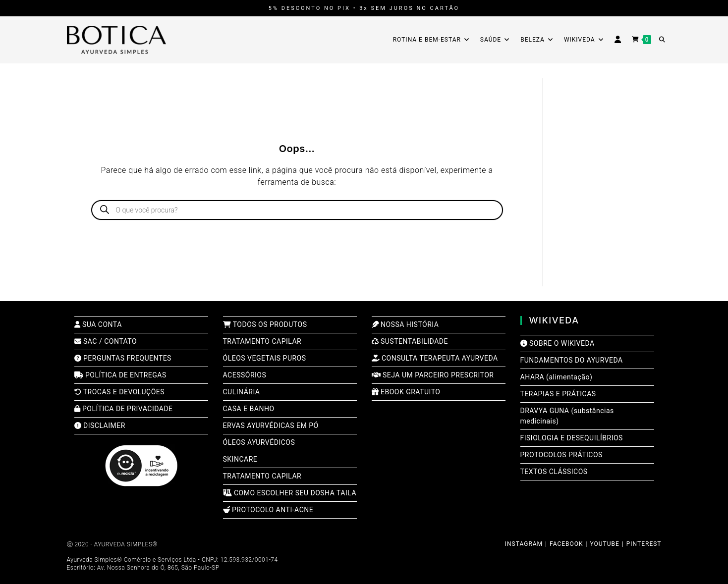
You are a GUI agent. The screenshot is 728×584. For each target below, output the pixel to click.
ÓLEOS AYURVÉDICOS (259, 442)
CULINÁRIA (242, 392)
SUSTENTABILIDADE (410, 341)
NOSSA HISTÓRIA (405, 324)
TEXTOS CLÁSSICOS (554, 472)
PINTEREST (644, 544)
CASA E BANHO (249, 409)
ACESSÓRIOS (245, 375)
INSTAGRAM (524, 544)
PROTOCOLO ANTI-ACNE (268, 510)
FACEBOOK (566, 544)
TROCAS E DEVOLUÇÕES (120, 392)
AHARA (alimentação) (557, 377)
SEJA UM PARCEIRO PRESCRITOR (433, 375)
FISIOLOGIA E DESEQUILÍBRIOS (572, 438)
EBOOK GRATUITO (406, 392)
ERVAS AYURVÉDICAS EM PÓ (271, 425)
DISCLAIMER (100, 425)
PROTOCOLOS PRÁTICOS (561, 455)
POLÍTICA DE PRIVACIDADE (124, 409)
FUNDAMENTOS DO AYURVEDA (572, 360)
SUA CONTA (98, 324)
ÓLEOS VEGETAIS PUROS (265, 358)
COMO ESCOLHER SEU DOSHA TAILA (290, 493)
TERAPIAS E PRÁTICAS (558, 394)
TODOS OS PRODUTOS (265, 324)
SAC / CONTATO (106, 341)
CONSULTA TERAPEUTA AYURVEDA (435, 358)
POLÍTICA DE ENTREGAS (120, 375)
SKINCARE (240, 459)
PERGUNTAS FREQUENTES (123, 358)
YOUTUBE (605, 544)
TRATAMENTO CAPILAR (262, 341)
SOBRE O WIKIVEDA (558, 343)
